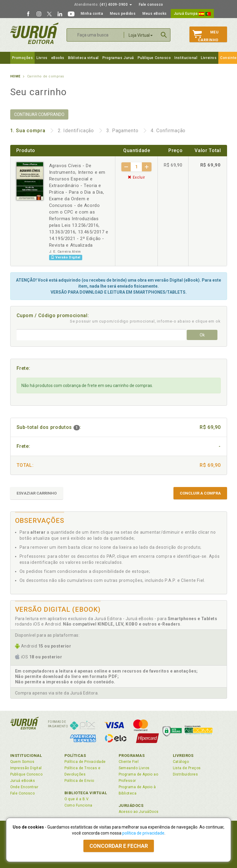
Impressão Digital (26, 768)
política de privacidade (143, 833)
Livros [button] (42, 58)
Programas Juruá (118, 58)
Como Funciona (78, 805)
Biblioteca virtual (83, 58)
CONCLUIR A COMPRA (200, 493)
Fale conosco (151, 5)
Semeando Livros (134, 768)
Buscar (164, 35)
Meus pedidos (123, 14)
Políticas (75, 756)
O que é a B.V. (77, 799)
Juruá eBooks (23, 781)
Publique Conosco (154, 58)
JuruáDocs (131, 806)
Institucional (186, 58)
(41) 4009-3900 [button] (103, 5)
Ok (202, 335)
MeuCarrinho (206, 36)
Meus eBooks (155, 14)
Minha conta (92, 14)
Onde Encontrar (24, 787)
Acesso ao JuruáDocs (139, 812)
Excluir (136, 177)
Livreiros (209, 58)
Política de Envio (79, 781)
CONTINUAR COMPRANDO (39, 114)
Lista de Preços (187, 768)
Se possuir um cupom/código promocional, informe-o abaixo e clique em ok (145, 321)
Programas (132, 756)
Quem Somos (22, 762)
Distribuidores (186, 774)
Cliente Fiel (129, 762)
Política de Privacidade (85, 762)
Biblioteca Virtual (86, 793)
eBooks (58, 58)
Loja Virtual (141, 35)
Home (15, 76)
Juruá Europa (192, 14)
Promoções (23, 58)
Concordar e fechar (119, 846)
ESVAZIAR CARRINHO (37, 493)
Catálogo (181, 762)
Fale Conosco (23, 793)
